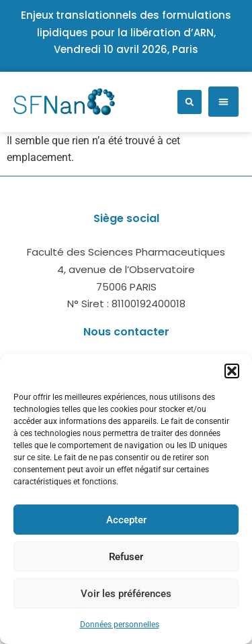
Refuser (126, 557)
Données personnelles (120, 625)
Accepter (126, 520)
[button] (232, 371)
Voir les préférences (126, 594)
